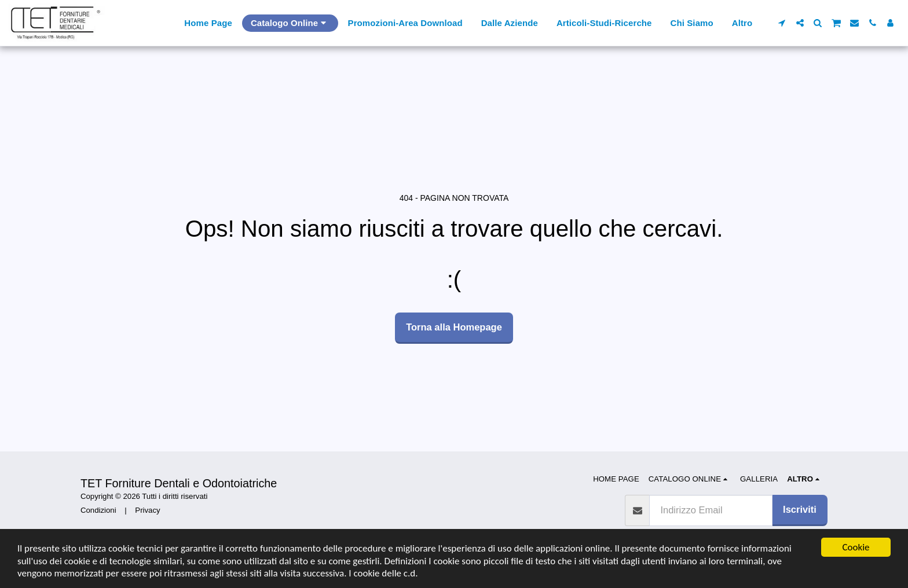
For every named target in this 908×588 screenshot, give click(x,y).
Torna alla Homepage (454, 327)
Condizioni (98, 510)
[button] (782, 23)
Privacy (147, 510)
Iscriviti (800, 509)
